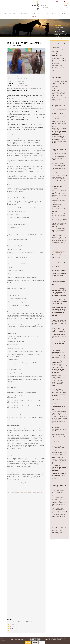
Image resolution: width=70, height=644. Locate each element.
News (67, 7)
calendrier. (58, 400)
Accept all (28, 642)
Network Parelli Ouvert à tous (59, 109)
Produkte (53, 13)
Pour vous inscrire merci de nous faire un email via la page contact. (25, 493)
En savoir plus (64, 39)
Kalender (35, 17)
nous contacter (56, 253)
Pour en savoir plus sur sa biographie (17, 483)
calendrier (58, 258)
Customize (42, 642)
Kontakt (66, 5)
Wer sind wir (62, 13)
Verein (67, 3)
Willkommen (8, 13)
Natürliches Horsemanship (21, 13)
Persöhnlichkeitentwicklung (40, 13)
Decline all (35, 642)
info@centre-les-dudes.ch (22, 85)
